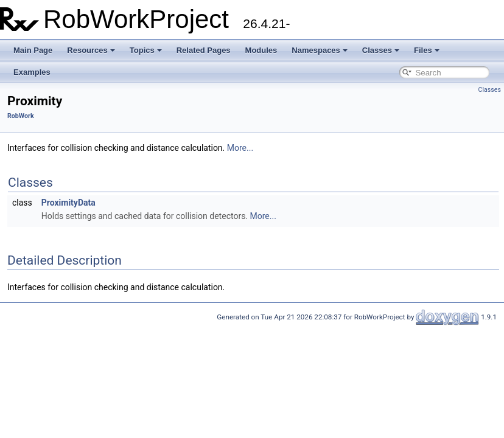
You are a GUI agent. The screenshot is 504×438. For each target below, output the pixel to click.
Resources (91, 50)
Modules (261, 50)
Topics (146, 50)
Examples (32, 72)
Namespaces (320, 50)
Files (427, 50)
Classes (381, 50)
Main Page (33, 50)
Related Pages (204, 50)
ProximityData (68, 203)
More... (240, 148)
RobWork (21, 116)
